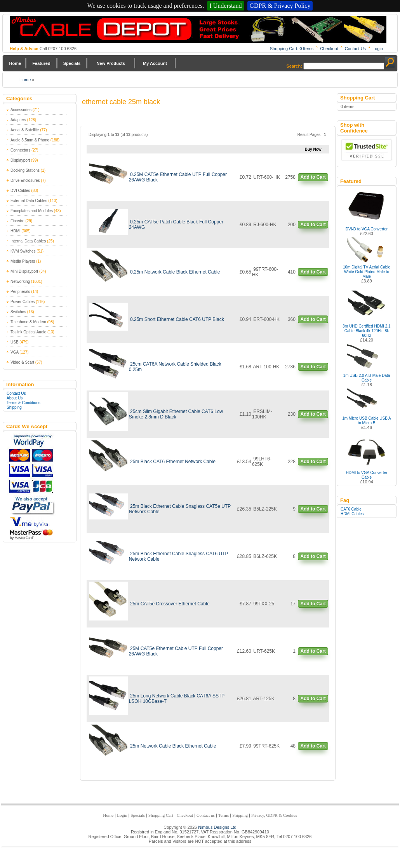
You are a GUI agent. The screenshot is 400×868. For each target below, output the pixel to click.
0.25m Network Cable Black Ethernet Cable (175, 272)
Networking (20, 281)
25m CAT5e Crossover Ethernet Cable (170, 604)
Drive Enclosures (25, 180)
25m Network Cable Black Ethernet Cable (173, 746)
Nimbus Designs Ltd (217, 827)
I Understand (225, 6)
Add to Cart (313, 177)
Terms (223, 815)
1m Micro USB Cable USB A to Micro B (367, 421)
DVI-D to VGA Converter (367, 229)
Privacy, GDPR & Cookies (274, 815)
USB (15, 342)
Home (15, 63)
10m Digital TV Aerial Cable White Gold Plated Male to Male (367, 272)
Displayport (20, 160)
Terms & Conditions (23, 403)
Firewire (17, 221)
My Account (155, 63)
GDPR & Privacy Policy (280, 6)
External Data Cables (29, 201)
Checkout (329, 49)
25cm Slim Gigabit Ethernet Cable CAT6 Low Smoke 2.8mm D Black (176, 414)
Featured (41, 63)
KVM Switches (23, 251)
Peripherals (20, 292)
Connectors (20, 150)
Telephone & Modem (28, 322)
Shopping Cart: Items (292, 49)
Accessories (21, 110)
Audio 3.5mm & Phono (30, 140)
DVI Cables (20, 191)
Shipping (14, 407)
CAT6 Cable (351, 509)
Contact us (206, 815)
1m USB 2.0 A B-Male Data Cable (367, 378)
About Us (15, 398)
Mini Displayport (24, 271)
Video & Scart (22, 362)
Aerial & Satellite (25, 130)
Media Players (23, 261)
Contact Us (355, 49)
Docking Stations (25, 170)
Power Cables (23, 302)
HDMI (16, 231)
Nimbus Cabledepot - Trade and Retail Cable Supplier (198, 30)
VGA (15, 352)
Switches (18, 312)
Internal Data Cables (28, 241)
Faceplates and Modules (32, 211)
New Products (110, 63)
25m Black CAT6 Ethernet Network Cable (173, 462)
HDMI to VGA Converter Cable (367, 475)
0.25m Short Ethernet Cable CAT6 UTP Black (177, 319)
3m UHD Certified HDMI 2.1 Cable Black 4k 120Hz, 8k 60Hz (366, 331)
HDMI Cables (352, 514)
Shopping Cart (161, 815)
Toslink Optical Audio (28, 332)
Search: (294, 66)
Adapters (18, 120)
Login (378, 49)
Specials (72, 63)
